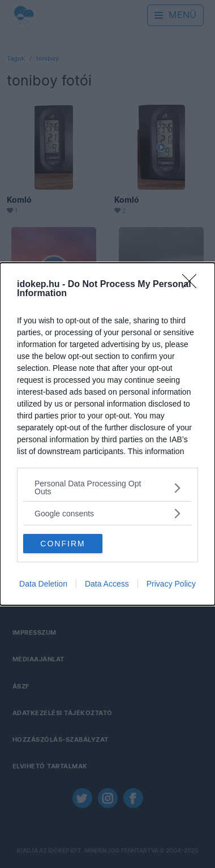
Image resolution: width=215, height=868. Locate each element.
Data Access (107, 584)
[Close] (193, 285)
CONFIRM (63, 544)
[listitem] (107, 488)
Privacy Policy (171, 584)
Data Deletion (43, 584)
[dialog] (107, 434)
